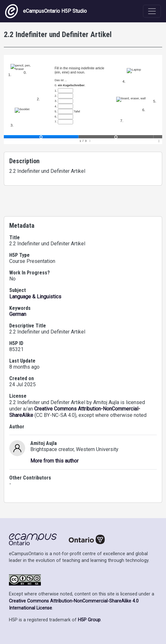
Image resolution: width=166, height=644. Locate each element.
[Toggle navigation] (152, 11)
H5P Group (89, 620)
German (18, 314)
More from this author (54, 461)
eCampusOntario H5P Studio (46, 11)
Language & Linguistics (35, 297)
